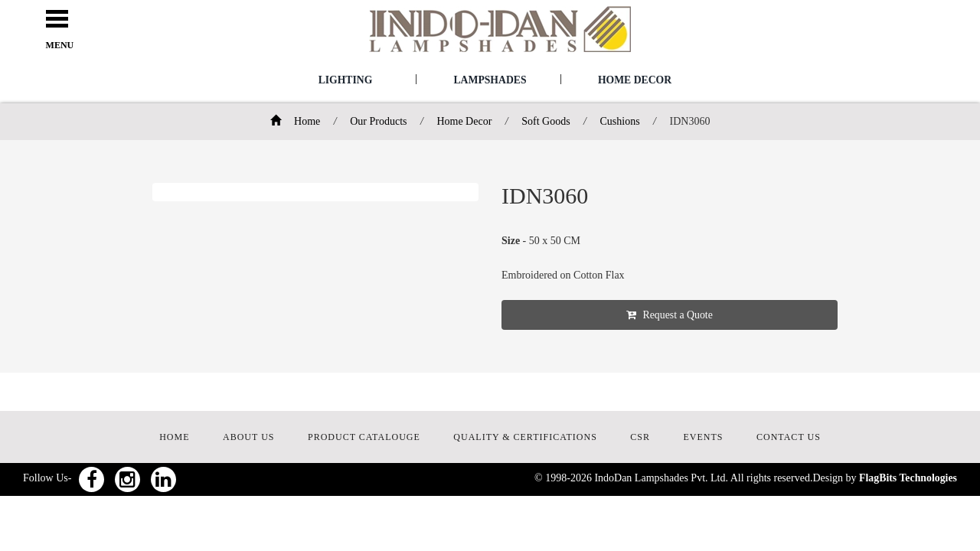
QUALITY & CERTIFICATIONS (525, 438)
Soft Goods (546, 121)
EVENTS (704, 438)
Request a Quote (686, 315)
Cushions (619, 121)
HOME (174, 438)
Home (296, 121)
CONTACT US (789, 438)
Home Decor (635, 80)
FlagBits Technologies (907, 479)
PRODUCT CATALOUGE (364, 438)
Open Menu (64, 20)
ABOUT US (248, 438)
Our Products (378, 121)
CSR (640, 438)
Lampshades (490, 80)
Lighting (345, 80)
